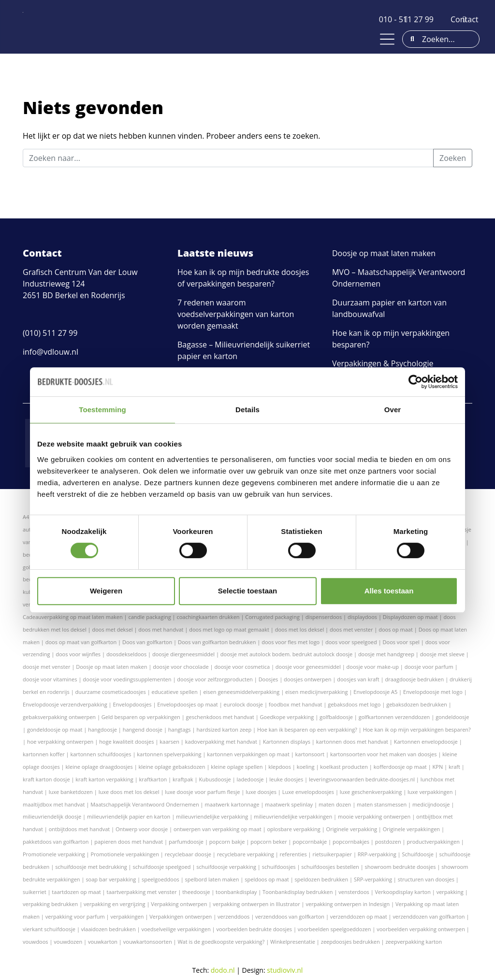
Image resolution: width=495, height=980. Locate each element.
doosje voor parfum (429, 667)
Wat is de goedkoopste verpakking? (221, 942)
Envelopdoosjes (132, 704)
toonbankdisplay (236, 892)
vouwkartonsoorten (148, 942)
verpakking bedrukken (50, 904)
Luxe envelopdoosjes (308, 792)
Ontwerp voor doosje (142, 829)
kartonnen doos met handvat (352, 742)
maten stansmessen (382, 804)
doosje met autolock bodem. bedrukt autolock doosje (286, 654)
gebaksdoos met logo (354, 704)
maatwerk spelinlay (289, 804)
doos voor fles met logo (291, 642)
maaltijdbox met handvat (54, 804)
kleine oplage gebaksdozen (172, 767)
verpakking (450, 892)
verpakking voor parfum (75, 916)
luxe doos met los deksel (129, 792)
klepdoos (280, 767)
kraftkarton (153, 779)
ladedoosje (250, 779)
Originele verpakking (352, 829)
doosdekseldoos (126, 654)
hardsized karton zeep (224, 729)
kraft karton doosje (46, 779)
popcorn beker (269, 842)
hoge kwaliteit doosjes (126, 742)
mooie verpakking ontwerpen (374, 816)
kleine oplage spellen (237, 767)
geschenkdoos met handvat (220, 717)
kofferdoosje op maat (400, 767)
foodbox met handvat (296, 704)
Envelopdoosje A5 (375, 692)
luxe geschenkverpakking (371, 792)
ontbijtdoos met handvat (80, 829)
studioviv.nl (285, 970)
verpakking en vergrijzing (115, 904)
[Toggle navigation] (387, 39)
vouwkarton (103, 942)
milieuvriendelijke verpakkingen (293, 816)
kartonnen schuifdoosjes (101, 754)
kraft (454, 767)
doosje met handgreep (386, 654)
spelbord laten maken (212, 879)
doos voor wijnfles (78, 654)
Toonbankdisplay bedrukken (298, 892)
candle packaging (149, 617)
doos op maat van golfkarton (81, 642)
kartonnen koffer (44, 754)
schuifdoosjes (279, 867)
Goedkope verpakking (287, 717)
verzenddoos (233, 916)
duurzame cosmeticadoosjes (111, 692)
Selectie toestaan (248, 591)
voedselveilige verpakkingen (176, 929)
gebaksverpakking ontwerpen (59, 717)
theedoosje (196, 892)
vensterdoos (354, 892)
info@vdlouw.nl (51, 352)
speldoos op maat (267, 879)
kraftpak (183, 779)
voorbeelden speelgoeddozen (335, 929)
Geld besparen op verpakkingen (141, 717)
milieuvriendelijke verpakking (212, 816)
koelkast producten (344, 767)
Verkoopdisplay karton (403, 892)
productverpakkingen (433, 842)
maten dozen (335, 804)
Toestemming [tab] (102, 410)
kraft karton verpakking (104, 779)
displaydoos (362, 617)
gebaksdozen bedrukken (417, 704)
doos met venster (351, 629)
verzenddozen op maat (359, 916)
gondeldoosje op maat (55, 729)
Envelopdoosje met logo (433, 692)
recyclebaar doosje (188, 854)
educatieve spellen (175, 692)
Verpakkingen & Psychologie (383, 363)
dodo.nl (223, 970)
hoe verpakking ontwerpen (60, 742)
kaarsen (169, 742)
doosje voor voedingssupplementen (127, 679)
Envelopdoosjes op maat (187, 704)
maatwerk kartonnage (232, 804)
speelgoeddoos (160, 879)
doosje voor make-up (373, 667)
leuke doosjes (286, 779)
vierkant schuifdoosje (49, 929)
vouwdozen (68, 942)
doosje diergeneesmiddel (183, 654)
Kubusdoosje (215, 779)
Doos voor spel (401, 642)
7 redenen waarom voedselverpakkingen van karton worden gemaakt (236, 314)
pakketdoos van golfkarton (56, 842)
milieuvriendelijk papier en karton (129, 816)
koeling (306, 767)
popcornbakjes (351, 842)
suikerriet (35, 892)
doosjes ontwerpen (307, 679)
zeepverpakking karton (414, 942)
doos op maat (396, 629)
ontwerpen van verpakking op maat (218, 829)
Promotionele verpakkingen (125, 854)
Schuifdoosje (417, 854)
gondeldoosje (452, 717)
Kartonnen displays (287, 742)
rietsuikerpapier (332, 854)
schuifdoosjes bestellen (330, 867)
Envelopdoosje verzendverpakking (65, 704)
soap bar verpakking (111, 879)
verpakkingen (127, 916)
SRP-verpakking (373, 879)
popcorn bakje (227, 842)
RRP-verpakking (377, 854)
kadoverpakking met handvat (221, 742)
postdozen (388, 842)
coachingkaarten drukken (208, 617)
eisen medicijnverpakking (316, 692)
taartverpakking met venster (142, 892)
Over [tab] (393, 410)
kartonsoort (310, 754)
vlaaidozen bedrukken (109, 929)
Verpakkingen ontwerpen (181, 916)
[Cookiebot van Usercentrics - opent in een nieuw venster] (415, 382)
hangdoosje (102, 729)
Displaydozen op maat (410, 617)
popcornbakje (310, 842)
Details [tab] (247, 410)
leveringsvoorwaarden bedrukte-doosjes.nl (362, 779)
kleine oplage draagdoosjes (99, 767)
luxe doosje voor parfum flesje (202, 792)
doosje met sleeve (442, 654)
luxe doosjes (261, 792)
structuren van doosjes (426, 879)
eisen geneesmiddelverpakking (241, 692)
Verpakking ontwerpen (179, 904)
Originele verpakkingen (411, 829)
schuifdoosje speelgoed (161, 867)
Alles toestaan (389, 591)
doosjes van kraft (358, 679)
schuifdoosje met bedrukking (91, 867)
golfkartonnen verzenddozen (394, 717)
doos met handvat (161, 629)
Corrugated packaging (272, 617)
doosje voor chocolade (181, 667)
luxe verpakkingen (430, 792)
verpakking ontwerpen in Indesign (348, 904)
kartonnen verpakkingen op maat (248, 754)
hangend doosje (143, 729)
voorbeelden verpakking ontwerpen (421, 929)
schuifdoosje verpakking (226, 867)
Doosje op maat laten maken (384, 253)
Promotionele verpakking (54, 854)
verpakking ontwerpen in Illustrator (256, 904)
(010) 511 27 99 (50, 333)
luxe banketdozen (71, 792)
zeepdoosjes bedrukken (350, 942)
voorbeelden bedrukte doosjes (254, 929)
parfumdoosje (186, 842)
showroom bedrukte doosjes (400, 867)
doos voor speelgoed (351, 642)
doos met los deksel (300, 629)
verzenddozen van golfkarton (429, 916)
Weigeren (106, 591)
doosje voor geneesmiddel (308, 667)
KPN (438, 767)
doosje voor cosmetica (242, 667)
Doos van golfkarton (147, 642)
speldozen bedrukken (322, 879)
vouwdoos (36, 942)
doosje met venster (46, 667)
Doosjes (269, 679)
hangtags (180, 729)
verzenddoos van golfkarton (290, 916)
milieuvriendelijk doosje (52, 816)
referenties (293, 854)
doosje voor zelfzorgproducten (215, 679)
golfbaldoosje (336, 717)
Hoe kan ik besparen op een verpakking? (307, 729)
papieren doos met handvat (129, 842)
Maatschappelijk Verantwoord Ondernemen (145, 804)
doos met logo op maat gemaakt (229, 629)
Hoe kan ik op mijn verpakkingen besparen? (417, 729)
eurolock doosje (244, 704)
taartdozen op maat (76, 892)
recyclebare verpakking (246, 854)
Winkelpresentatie (293, 942)
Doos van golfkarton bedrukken (217, 642)
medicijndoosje (431, 804)
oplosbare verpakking (293, 829)
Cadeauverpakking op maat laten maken (73, 617)
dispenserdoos (324, 617)
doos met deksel (113, 629)
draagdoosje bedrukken (414, 679)
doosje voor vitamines (50, 679)
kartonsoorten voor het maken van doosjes (384, 754)
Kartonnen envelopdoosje (426, 742)
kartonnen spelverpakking (169, 754)
